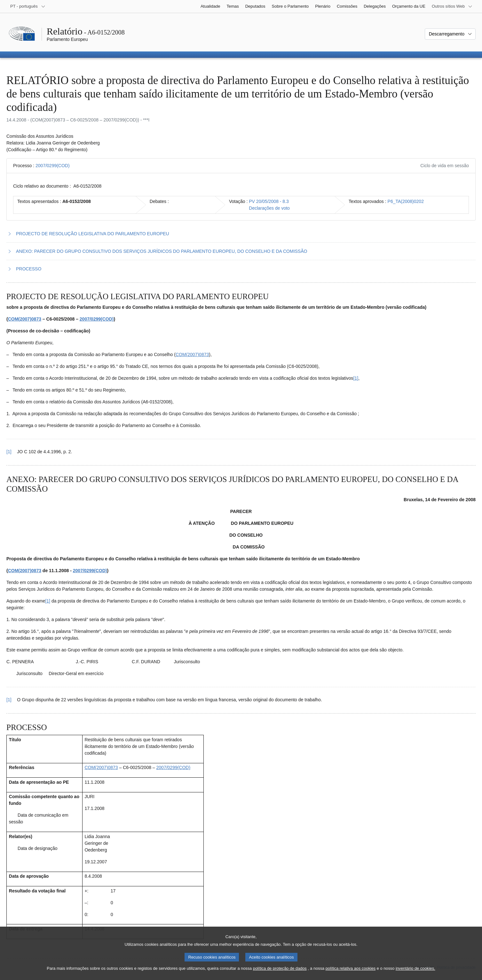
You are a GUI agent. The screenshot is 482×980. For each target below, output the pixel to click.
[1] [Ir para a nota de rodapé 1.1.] (356, 378)
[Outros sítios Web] (452, 6)
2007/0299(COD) (53, 166)
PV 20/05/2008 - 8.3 (269, 201)
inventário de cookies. (415, 974)
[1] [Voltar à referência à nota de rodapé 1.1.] (9, 452)
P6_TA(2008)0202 (406, 201)
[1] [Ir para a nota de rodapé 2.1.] (48, 601)
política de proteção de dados (280, 974)
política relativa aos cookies (351, 974)
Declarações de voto (269, 208)
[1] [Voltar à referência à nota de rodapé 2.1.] (9, 700)
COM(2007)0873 (25, 319)
